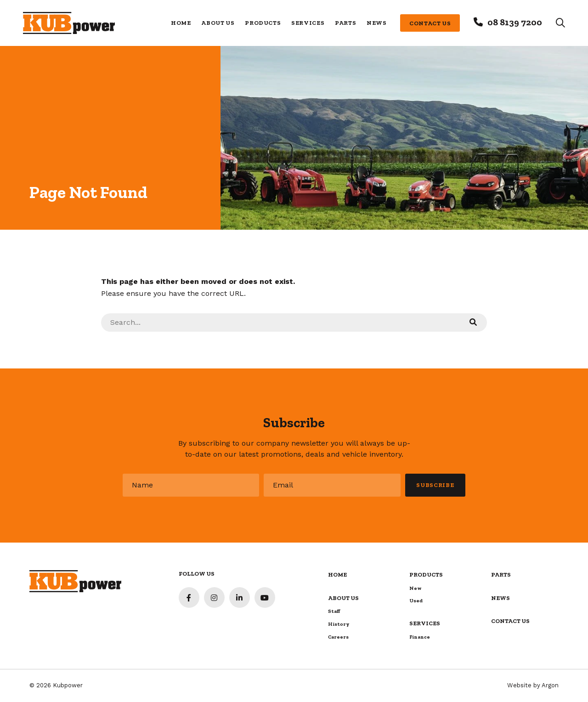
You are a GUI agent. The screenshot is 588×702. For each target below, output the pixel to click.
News (377, 23)
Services (308, 23)
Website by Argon (533, 685)
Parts (345, 23)
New (416, 588)
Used (416, 601)
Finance (420, 637)
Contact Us (430, 23)
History (339, 624)
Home (181, 23)
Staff (334, 611)
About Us (218, 23)
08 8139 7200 (515, 22)
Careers (338, 637)
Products (263, 23)
